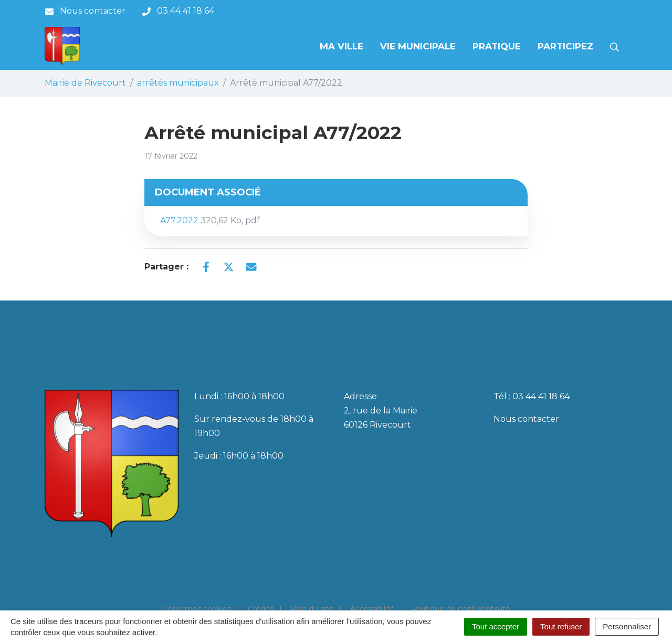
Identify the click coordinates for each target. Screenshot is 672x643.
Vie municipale (418, 46)
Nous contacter (526, 419)
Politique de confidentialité (461, 609)
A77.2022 (210, 220)
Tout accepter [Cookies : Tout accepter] (496, 626)
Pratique (497, 46)
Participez (565, 46)
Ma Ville (342, 46)
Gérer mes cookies (197, 609)
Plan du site (312, 609)
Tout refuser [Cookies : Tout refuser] (561, 626)
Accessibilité (372, 609)
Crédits (261, 609)
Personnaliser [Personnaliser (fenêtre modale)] (627, 626)
